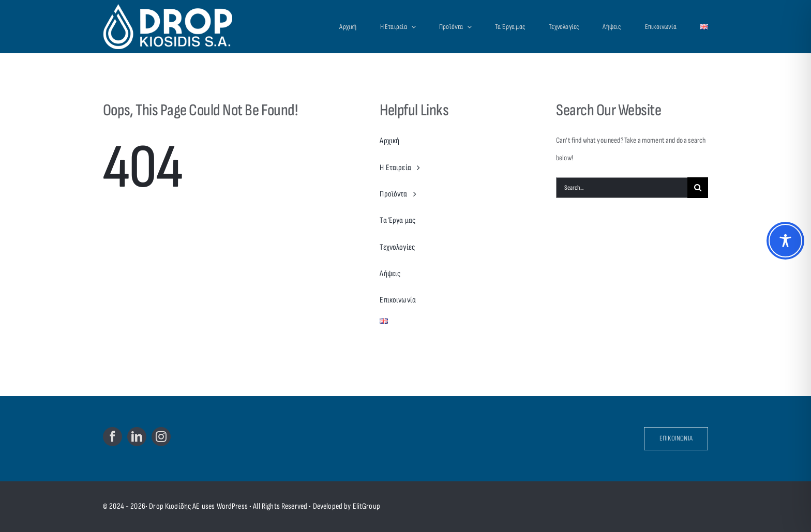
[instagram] (161, 437)
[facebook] (112, 437)
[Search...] (622, 188)
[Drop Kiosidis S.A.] (179, 26)
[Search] (698, 188)
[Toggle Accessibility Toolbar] (785, 241)
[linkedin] (137, 437)
